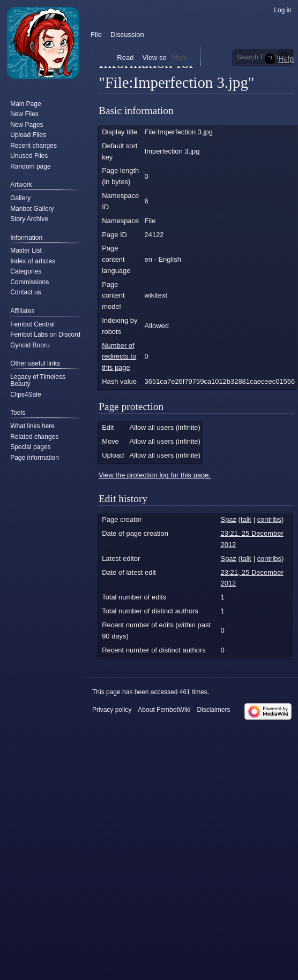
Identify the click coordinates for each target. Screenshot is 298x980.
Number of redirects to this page (119, 356)
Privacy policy (112, 710)
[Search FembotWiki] (263, 57)
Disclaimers (213, 710)
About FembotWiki (164, 710)
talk (246, 519)
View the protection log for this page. (155, 475)
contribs (269, 519)
